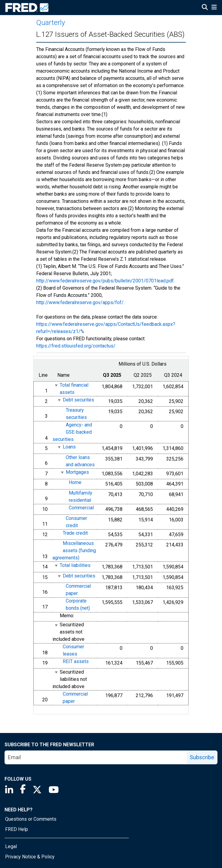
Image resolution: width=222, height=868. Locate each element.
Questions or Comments (31, 819)
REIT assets (76, 662)
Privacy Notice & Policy (30, 857)
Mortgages (77, 472)
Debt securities (79, 576)
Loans (69, 447)
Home (75, 483)
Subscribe (202, 757)
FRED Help (17, 829)
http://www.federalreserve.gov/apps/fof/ (80, 302)
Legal (11, 846)
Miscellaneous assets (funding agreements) (74, 550)
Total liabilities (75, 565)
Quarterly (51, 23)
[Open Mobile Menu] (214, 8)
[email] (96, 757)
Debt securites (78, 400)
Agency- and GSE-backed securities (72, 432)
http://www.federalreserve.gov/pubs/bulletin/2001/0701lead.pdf (105, 281)
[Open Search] (205, 8)
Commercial (81, 508)
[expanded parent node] (56, 385)
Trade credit (75, 533)
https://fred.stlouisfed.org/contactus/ (76, 346)
